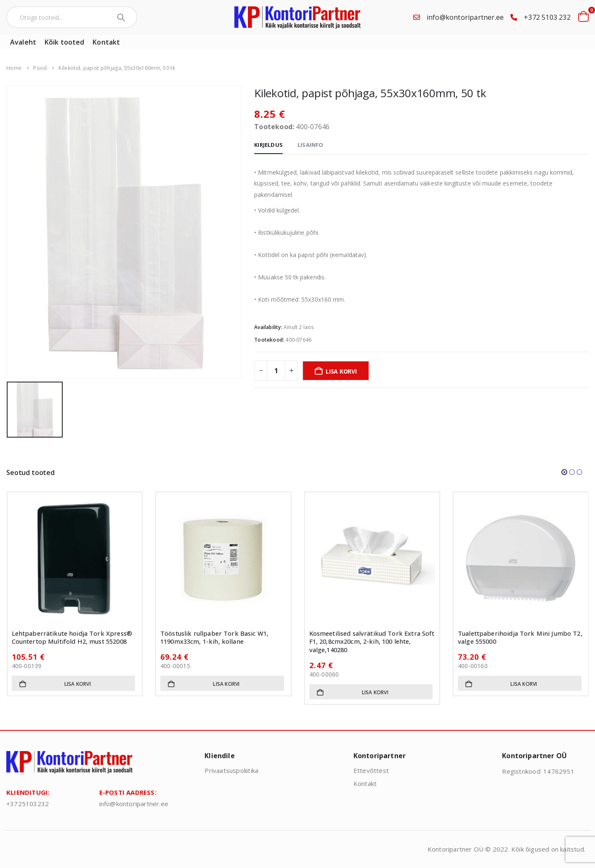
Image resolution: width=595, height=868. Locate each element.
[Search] (122, 17)
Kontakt (106, 42)
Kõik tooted (64, 42)
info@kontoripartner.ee (465, 17)
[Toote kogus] (276, 371)
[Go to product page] (75, 560)
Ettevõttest (371, 770)
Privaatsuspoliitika (231, 770)
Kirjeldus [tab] (268, 145)
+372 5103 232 (547, 17)
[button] (564, 472)
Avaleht (23, 42)
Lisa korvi (341, 371)
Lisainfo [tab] (311, 145)
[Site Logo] (297, 17)
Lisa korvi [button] (78, 684)
